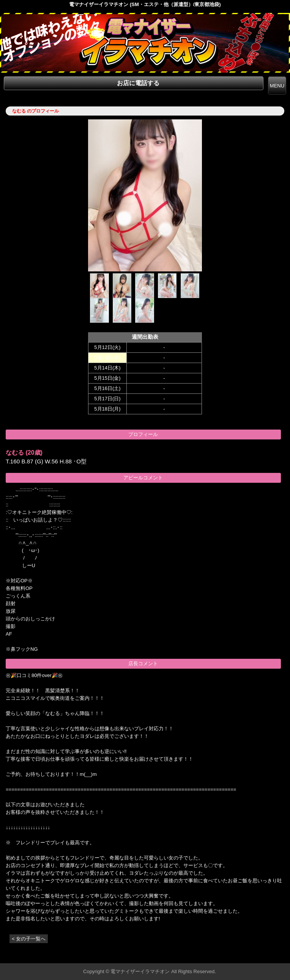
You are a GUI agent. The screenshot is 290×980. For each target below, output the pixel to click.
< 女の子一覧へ (29, 939)
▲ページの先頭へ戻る (262, 956)
